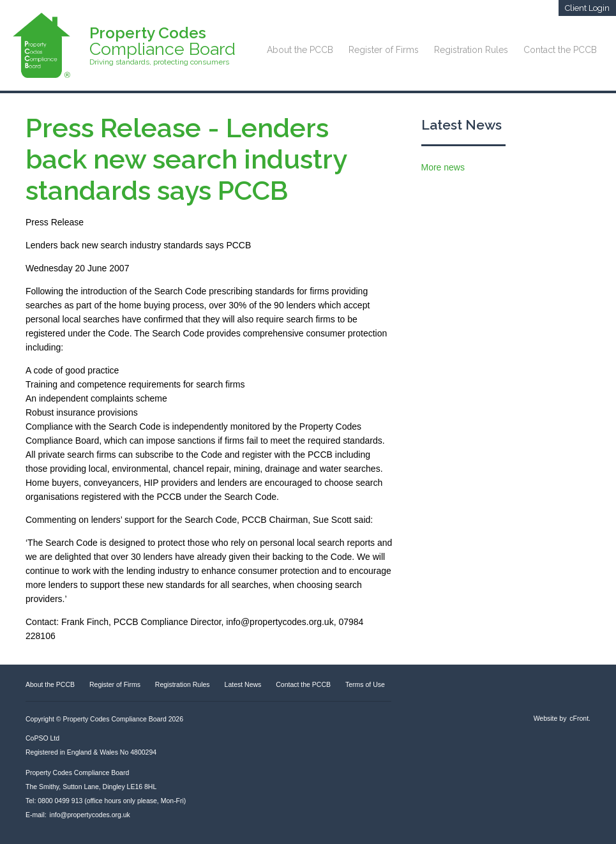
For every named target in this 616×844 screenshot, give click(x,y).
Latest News (462, 125)
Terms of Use (365, 684)
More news (443, 167)
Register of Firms (384, 50)
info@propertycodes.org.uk (90, 815)
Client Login (587, 8)
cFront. (580, 718)
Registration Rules (471, 50)
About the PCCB (300, 50)
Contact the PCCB (560, 50)
